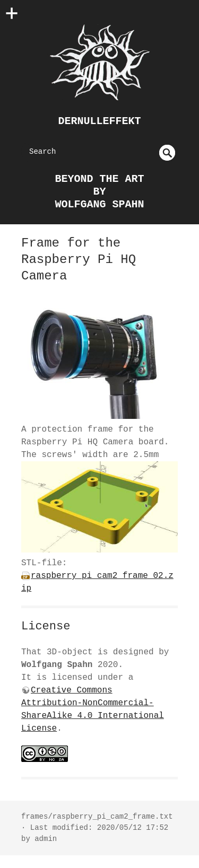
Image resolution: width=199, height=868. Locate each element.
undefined (167, 153)
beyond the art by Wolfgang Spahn (99, 192)
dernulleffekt (99, 121)
